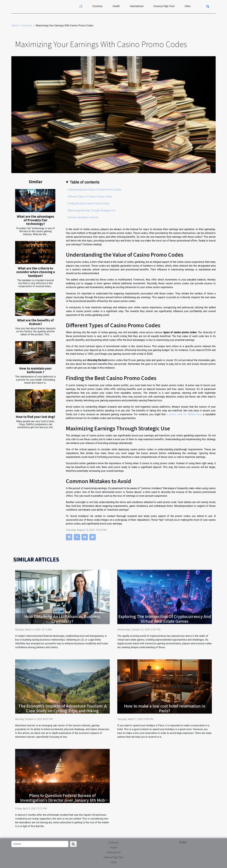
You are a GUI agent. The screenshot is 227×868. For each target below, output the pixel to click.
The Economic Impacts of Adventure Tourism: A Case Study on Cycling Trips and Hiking (63, 708)
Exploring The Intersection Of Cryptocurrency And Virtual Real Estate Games (165, 619)
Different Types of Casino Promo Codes (90, 197)
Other (188, 6)
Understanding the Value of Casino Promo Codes (94, 190)
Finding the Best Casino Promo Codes (89, 203)
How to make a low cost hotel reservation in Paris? (165, 708)
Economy (97, 6)
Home (15, 26)
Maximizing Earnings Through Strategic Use (91, 210)
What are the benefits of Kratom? (35, 322)
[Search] (40, 844)
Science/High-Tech (164, 6)
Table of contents (85, 182)
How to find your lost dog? (35, 417)
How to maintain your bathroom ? (35, 370)
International (137, 6)
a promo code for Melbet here (184, 414)
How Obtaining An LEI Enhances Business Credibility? (62, 619)
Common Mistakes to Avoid (83, 217)
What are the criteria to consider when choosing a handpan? (36, 272)
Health (116, 6)
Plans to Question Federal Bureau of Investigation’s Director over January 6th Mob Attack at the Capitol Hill (63, 800)
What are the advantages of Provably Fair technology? (36, 220)
